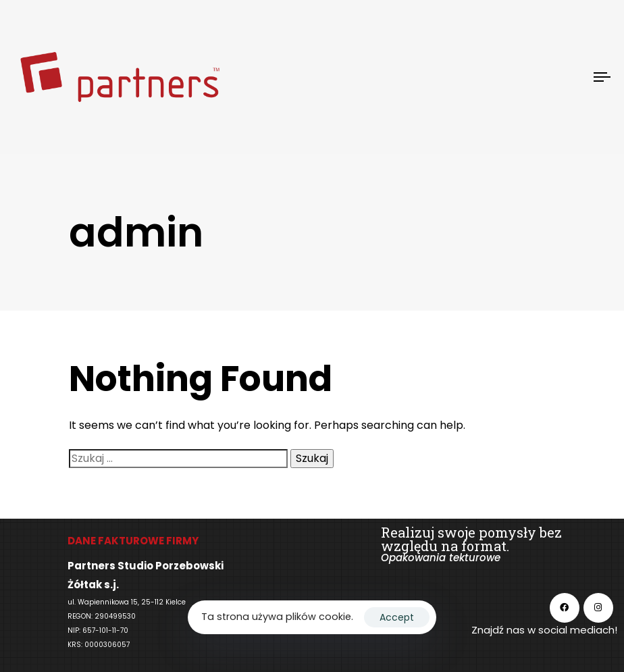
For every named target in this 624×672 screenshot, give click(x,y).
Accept (397, 617)
